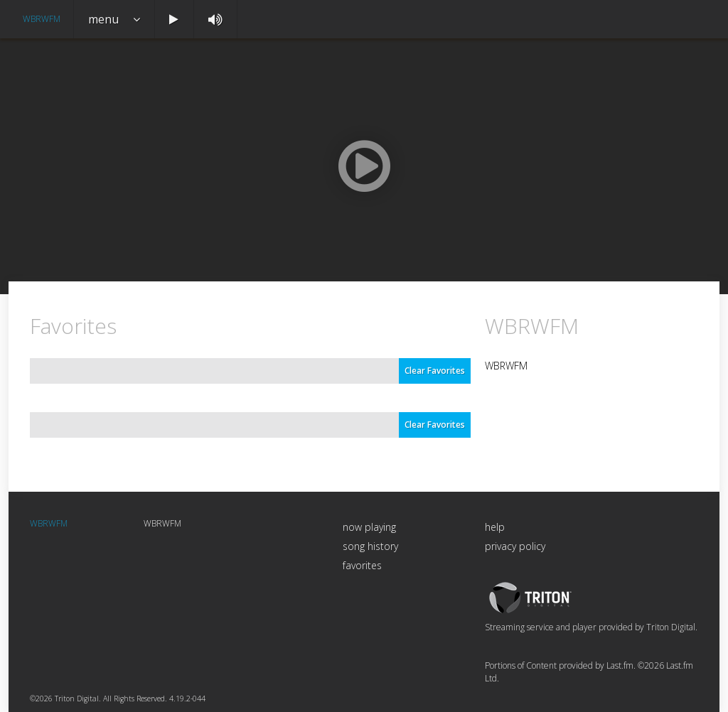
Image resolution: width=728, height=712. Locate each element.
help (495, 527)
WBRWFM (42, 19)
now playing (369, 527)
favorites (362, 565)
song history (370, 546)
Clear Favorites (435, 371)
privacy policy (515, 546)
